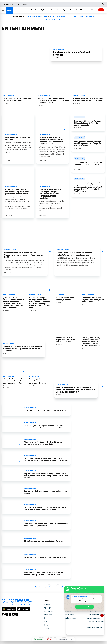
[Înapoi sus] (72, 639)
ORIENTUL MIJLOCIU (54, 18)
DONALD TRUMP (87, 15)
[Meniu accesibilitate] (61, 639)
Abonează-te (84, 606)
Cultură (46, 632)
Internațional (56, 8)
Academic (74, 8)
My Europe (45, 8)
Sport (65, 8)
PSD (52, 15)
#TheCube (48, 618)
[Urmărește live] (50, 639)
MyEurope (48, 611)
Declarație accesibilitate (95, 611)
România (35, 8)
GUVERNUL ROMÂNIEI (38, 15)
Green (46, 622)
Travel (46, 629)
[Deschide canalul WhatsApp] (39, 639)
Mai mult (85, 8)
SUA (74, 15)
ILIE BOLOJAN (63, 15)
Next (46, 625)
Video (68, 611)
